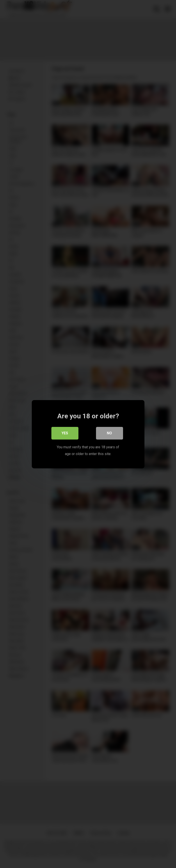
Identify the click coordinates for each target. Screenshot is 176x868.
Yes (65, 433)
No (109, 433)
